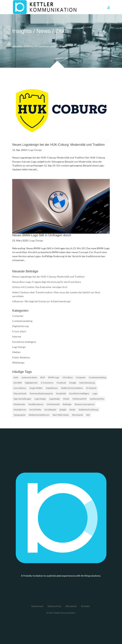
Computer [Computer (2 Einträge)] (81, 377)
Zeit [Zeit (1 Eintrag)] (88, 415)
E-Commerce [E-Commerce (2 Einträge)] (47, 383)
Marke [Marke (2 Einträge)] (66, 399)
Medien (16, 352)
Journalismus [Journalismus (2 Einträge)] (20, 388)
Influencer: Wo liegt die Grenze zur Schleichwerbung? (41, 301)
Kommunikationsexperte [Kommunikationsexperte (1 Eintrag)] (41, 393)
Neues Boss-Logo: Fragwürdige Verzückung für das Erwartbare (47, 282)
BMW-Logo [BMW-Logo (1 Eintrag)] (54, 377)
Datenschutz (54, 606)
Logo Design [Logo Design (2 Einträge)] (40, 399)
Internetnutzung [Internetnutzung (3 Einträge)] (87, 383)
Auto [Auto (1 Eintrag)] (16, 377)
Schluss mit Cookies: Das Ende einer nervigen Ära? (40, 287)
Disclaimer (71, 606)
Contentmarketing (22, 321)
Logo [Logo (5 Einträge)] (95, 393)
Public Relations (21, 357)
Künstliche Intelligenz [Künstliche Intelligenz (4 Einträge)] (79, 393)
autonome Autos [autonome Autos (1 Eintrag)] (29, 377)
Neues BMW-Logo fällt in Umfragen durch (42, 235)
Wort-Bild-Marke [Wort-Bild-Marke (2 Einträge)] (61, 415)
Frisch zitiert (19, 331)
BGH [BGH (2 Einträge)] (43, 377)
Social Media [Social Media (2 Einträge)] (35, 410)
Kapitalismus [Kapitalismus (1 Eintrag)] (52, 388)
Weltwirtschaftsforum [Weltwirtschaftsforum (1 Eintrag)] (39, 415)
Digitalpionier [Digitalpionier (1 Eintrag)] (31, 383)
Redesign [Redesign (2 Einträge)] (67, 404)
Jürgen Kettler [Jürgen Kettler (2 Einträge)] (36, 388)
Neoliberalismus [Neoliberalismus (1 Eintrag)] (36, 404)
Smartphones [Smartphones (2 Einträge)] (20, 410)
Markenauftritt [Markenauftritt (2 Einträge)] (80, 399)
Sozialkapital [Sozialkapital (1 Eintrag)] (50, 410)
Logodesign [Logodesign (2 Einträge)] (55, 399)
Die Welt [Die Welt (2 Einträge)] (18, 383)
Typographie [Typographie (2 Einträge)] (19, 415)
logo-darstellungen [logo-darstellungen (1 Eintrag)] (22, 399)
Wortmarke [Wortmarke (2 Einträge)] (77, 415)
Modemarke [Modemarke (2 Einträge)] (19, 404)
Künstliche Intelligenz (24, 342)
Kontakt (85, 606)
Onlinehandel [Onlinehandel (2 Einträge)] (53, 404)
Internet (17, 337)
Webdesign (18, 363)
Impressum (37, 606)
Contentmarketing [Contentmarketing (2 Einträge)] (97, 377)
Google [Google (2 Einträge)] (73, 383)
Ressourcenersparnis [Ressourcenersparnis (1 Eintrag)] (85, 404)
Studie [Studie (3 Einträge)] (72, 410)
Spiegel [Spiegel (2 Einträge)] (63, 410)
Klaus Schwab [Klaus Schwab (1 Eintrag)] (20, 393)
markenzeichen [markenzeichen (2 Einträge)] (97, 399)
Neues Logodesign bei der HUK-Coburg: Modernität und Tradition (58, 145)
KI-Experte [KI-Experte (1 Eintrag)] (91, 388)
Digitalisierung (20, 326)
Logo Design (35, 150)
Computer (18, 316)
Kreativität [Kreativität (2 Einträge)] (61, 393)
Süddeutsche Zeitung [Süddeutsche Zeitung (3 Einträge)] (88, 410)
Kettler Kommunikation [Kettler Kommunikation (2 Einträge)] (72, 388)
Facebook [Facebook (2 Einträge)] (61, 383)
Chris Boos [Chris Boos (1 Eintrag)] (68, 377)
